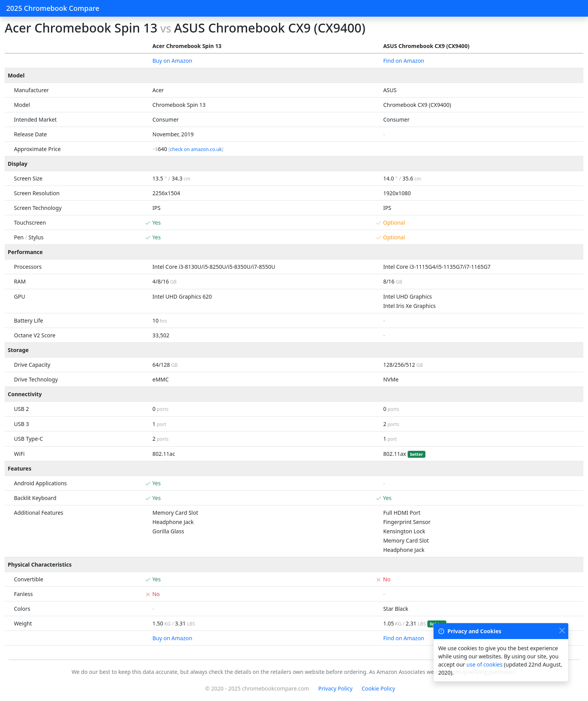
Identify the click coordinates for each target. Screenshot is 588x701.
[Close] (562, 630)
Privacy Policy (335, 688)
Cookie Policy (378, 688)
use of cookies (484, 664)
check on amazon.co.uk (196, 149)
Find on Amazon (404, 61)
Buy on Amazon (172, 61)
